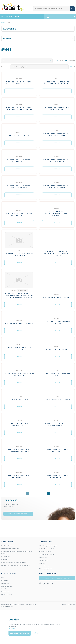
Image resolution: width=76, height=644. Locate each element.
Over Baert (5, 589)
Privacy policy (44, 557)
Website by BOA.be (68, 605)
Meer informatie (14, 628)
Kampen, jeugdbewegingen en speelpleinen (16, 565)
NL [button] (73, 17)
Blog (3, 577)
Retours (42, 563)
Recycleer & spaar (7, 586)
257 (43, 493)
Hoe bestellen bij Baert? (47, 549)
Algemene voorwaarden (47, 555)
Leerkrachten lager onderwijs (11, 549)
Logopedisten (6, 556)
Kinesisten (5, 559)
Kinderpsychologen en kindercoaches (14, 562)
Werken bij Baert (7, 595)
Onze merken (6, 592)
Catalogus (5, 580)
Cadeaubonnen (44, 566)
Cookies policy (44, 560)
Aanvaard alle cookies (20, 633)
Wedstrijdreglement (46, 569)
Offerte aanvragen (45, 552)
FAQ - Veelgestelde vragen (48, 546)
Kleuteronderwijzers (8, 546)
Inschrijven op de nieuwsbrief (57, 578)
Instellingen (36, 633)
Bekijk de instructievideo (18, 514)
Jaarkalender (5, 583)
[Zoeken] (52, 9)
